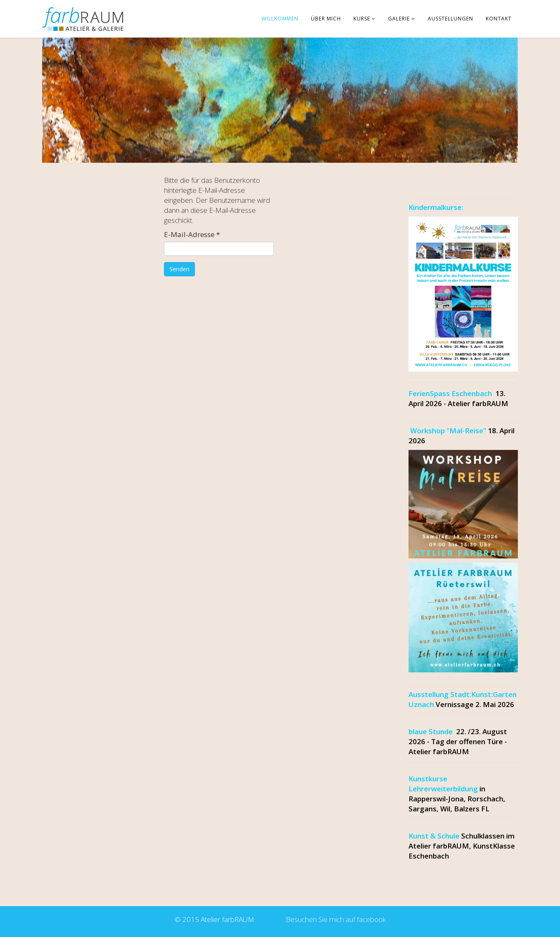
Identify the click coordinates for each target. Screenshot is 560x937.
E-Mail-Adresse (192, 234)
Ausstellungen (450, 19)
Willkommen (280, 19)
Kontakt (499, 19)
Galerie (399, 19)
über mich (326, 19)
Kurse (362, 19)
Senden (179, 269)
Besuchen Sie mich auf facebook (334, 919)
